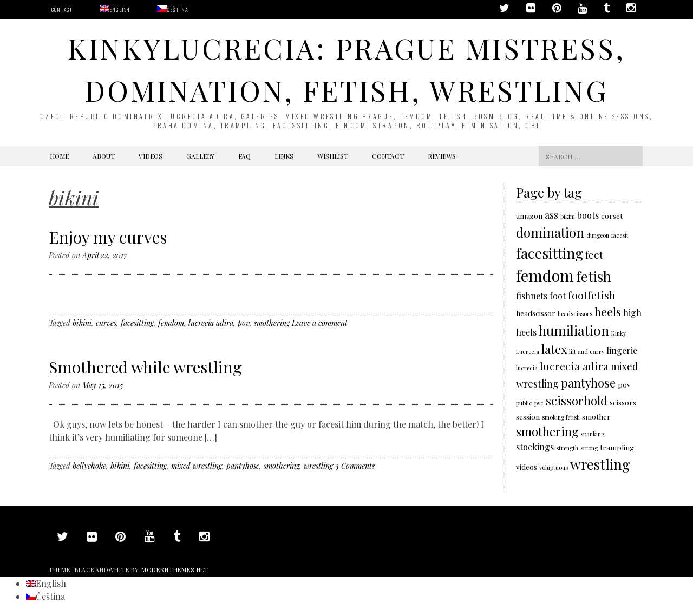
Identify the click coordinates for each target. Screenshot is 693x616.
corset (612, 215)
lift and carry (587, 352)
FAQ (244, 156)
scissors (623, 402)
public (524, 403)
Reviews (442, 156)
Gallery (200, 156)
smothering (272, 323)
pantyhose (243, 466)
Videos (151, 156)
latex (554, 349)
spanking (592, 434)
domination (550, 232)
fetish (594, 276)
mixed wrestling (197, 466)
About (104, 156)
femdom (171, 323)
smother (596, 416)
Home (59, 156)
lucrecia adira (211, 323)
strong (589, 448)
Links (284, 156)
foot (558, 296)
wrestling (318, 466)
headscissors (575, 314)
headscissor (536, 313)
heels (608, 312)
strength (567, 448)
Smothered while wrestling (145, 367)
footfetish (592, 295)
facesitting (137, 323)
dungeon (598, 235)
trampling (617, 447)
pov (244, 323)
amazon (529, 215)
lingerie (622, 350)
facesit (620, 235)
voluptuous (554, 467)
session (528, 416)
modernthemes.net (175, 570)
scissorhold (577, 400)
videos (527, 467)
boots (588, 215)
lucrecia (527, 368)
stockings (535, 447)
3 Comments (355, 466)
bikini (82, 323)
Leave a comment (320, 323)
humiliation (574, 330)
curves (106, 323)
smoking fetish (561, 417)
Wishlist (333, 156)
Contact (62, 9)
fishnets (532, 296)
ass (551, 215)
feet (594, 255)
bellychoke (89, 466)
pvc (539, 403)
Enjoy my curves (108, 237)
